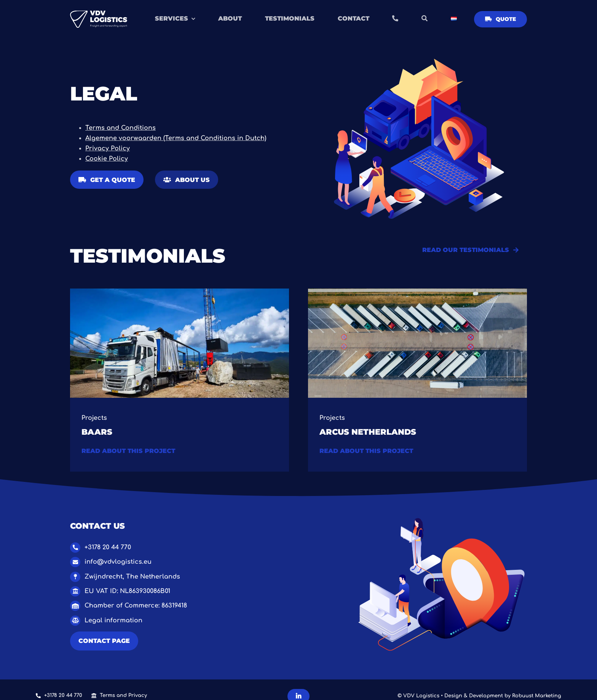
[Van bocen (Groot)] (417, 292)
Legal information (113, 620)
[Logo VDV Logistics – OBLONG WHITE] (99, 14)
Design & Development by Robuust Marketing (503, 696)
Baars (97, 432)
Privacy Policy (108, 148)
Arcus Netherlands (368, 432)
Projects (94, 418)
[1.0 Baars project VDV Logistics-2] (180, 292)
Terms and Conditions (121, 128)
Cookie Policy (107, 159)
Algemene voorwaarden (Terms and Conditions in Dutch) (176, 138)
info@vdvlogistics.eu (118, 562)
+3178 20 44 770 (108, 547)
